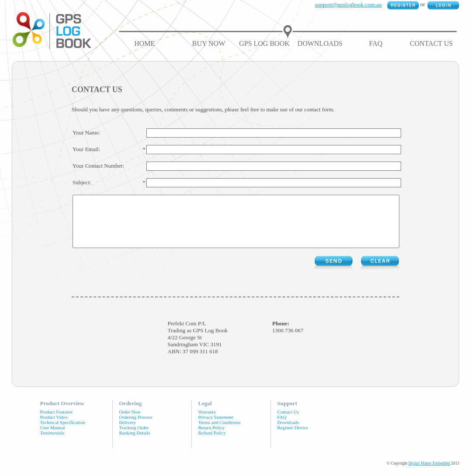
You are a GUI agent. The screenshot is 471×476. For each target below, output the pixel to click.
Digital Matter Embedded (429, 474)
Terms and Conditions (220, 433)
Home (144, 43)
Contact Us (431, 43)
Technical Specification (63, 433)
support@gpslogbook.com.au (348, 5)
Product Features (56, 422)
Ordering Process (136, 428)
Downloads (320, 43)
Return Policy (212, 438)
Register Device (293, 438)
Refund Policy (212, 443)
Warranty (207, 422)
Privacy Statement (216, 428)
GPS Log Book (264, 43)
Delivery (128, 433)
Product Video (54, 428)
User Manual (53, 438)
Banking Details (135, 443)
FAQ (376, 43)
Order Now (130, 422)
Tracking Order (134, 438)
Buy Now (209, 43)
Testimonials (52, 443)
